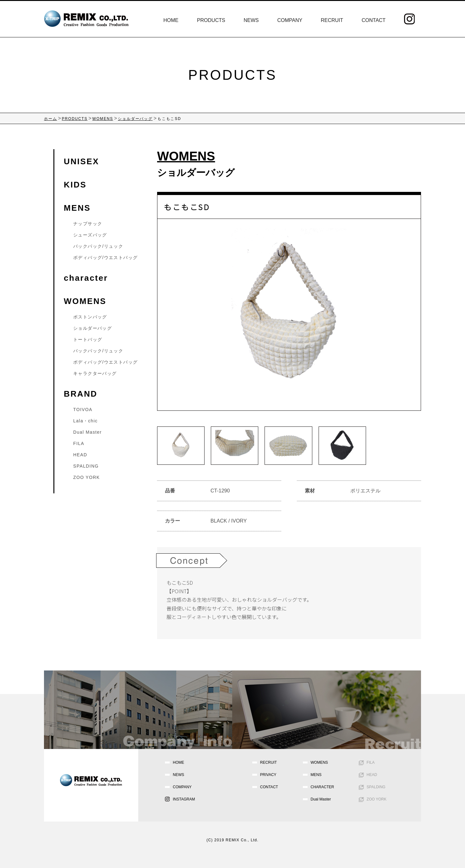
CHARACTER (323, 787)
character (86, 278)
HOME (171, 20)
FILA (79, 443)
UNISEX (81, 161)
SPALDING (86, 466)
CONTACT (374, 20)
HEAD (80, 455)
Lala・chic (85, 421)
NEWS (251, 20)
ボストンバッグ (90, 317)
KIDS (75, 185)
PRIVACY (268, 775)
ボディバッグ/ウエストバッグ (106, 258)
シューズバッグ (90, 235)
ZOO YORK (87, 477)
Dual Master (88, 432)
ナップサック (88, 224)
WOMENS (85, 301)
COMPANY (290, 20)
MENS (77, 208)
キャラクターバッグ (95, 373)
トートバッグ (88, 339)
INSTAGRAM (184, 799)
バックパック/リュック (98, 246)
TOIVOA (83, 410)
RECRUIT (332, 20)
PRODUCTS (211, 20)
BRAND (81, 394)
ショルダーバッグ (196, 173)
